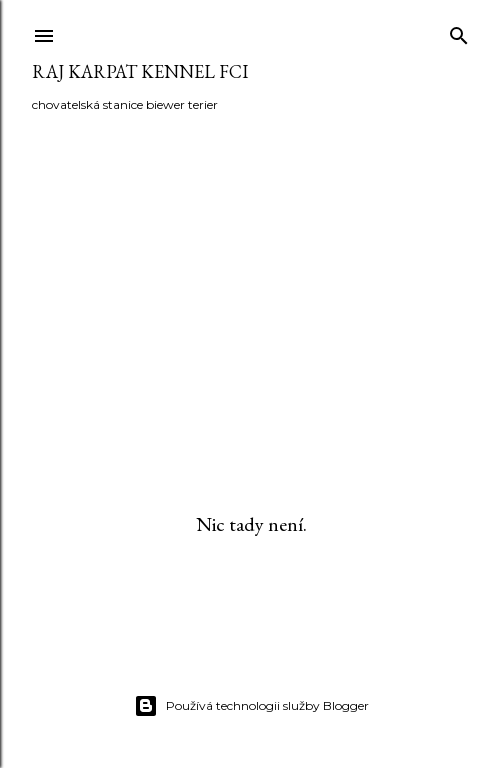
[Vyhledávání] (459, 31)
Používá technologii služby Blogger (251, 706)
